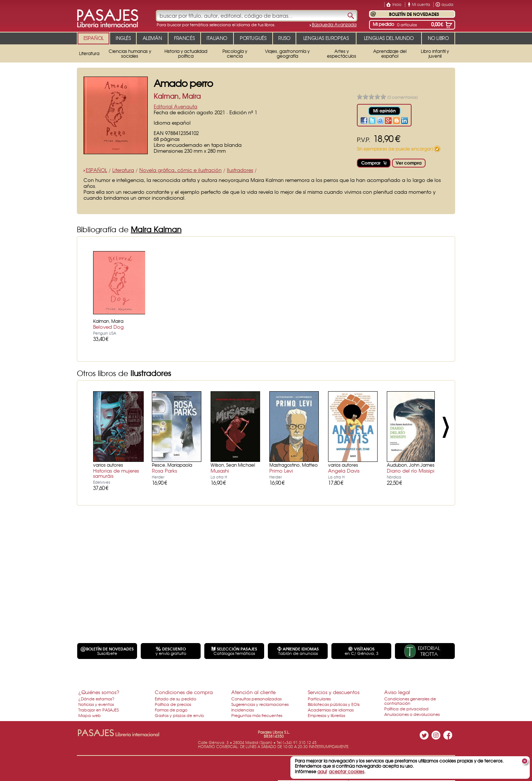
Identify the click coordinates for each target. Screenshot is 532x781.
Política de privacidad (406, 709)
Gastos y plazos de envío (179, 715)
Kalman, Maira (177, 96)
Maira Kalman (156, 229)
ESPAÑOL (96, 170)
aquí (322, 771)
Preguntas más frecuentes (257, 715)
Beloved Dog (108, 327)
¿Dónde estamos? (96, 699)
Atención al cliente (253, 692)
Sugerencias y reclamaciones (260, 704)
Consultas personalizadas (256, 699)
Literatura (123, 170)
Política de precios (173, 704)
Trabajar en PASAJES (98, 710)
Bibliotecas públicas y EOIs (334, 704)
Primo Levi (281, 471)
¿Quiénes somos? (99, 692)
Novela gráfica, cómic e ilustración (180, 170)
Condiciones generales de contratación (410, 701)
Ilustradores (240, 170)
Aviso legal (397, 692)
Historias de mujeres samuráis (116, 473)
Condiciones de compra (184, 692)
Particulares (319, 699)
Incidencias (243, 710)
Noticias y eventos (96, 704)
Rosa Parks (164, 471)
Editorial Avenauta (175, 106)
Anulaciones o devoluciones (412, 714)
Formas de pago (171, 710)
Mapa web (90, 715)
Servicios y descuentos (334, 692)
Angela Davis (344, 471)
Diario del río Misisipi (411, 471)
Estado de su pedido (175, 699)
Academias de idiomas (331, 710)
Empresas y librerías (326, 715)
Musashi (220, 471)
